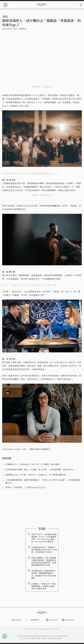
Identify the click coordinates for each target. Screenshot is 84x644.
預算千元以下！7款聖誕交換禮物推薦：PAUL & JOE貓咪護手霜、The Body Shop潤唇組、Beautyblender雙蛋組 (44, 538)
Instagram (68, 620)
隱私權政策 (35, 620)
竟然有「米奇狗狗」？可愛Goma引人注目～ (26, 487)
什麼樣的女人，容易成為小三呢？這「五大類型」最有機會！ (33, 464)
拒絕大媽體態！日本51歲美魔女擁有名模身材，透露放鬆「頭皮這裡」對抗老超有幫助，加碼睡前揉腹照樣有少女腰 (44, 561)
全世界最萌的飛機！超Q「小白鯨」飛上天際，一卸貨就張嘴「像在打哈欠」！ (42, 469)
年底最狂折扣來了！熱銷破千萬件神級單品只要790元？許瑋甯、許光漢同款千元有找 (44, 550)
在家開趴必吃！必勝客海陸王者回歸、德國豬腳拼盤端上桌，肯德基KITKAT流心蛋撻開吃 (44, 574)
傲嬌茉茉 (23, 29)
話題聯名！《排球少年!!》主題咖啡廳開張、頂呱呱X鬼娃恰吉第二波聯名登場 (44, 586)
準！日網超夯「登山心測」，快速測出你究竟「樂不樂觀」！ (33, 285)
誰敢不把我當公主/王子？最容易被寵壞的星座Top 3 (30, 173)
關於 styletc (17, 620)
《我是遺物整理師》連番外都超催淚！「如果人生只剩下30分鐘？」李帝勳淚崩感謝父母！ (43, 481)
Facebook (52, 620)
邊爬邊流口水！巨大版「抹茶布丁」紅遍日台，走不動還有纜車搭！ (37, 475)
